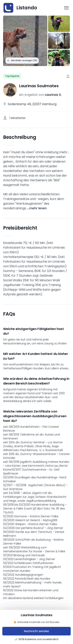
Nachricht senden (36, 631)
